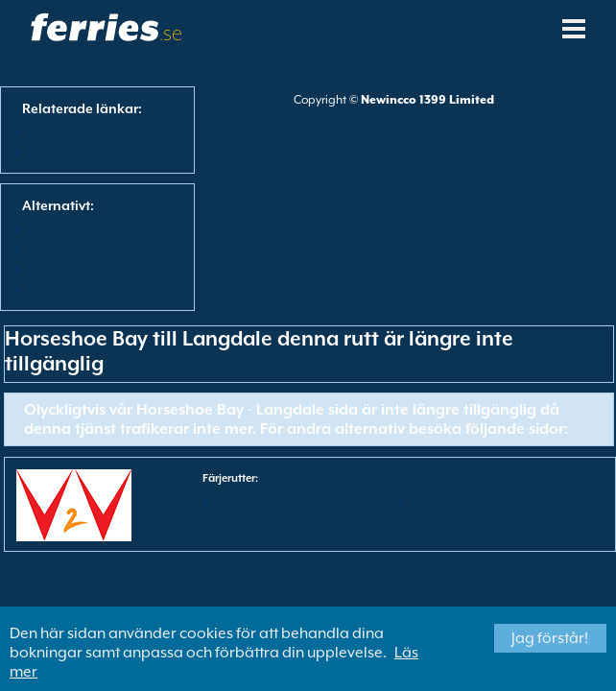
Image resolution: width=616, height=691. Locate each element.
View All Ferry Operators (99, 248)
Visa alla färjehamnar (91, 268)
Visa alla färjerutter (83, 227)
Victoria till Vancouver (464, 501)
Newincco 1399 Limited (427, 100)
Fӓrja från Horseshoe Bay (102, 131)
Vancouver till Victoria (269, 501)
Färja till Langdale (80, 151)
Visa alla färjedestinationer (107, 288)
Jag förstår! (550, 638)
